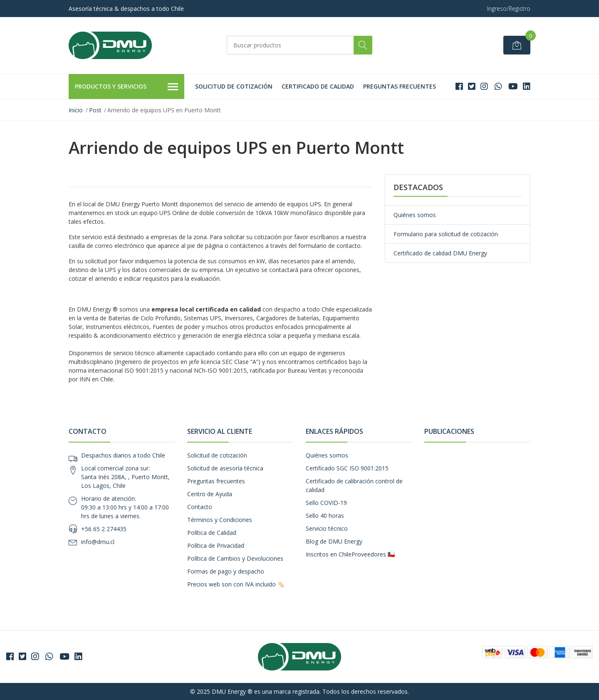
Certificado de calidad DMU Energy (440, 253)
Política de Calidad (212, 533)
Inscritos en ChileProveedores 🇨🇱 (350, 554)
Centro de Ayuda (210, 494)
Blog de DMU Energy (334, 541)
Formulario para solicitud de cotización (446, 234)
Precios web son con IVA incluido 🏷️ (236, 584)
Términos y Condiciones (220, 520)
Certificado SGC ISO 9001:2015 (347, 468)
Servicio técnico (327, 528)
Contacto (200, 507)
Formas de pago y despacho (226, 571)
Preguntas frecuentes (400, 86)
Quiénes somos (415, 215)
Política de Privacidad (216, 545)
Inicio (76, 110)
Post (95, 110)
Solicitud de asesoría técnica (225, 468)
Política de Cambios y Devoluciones (235, 558)
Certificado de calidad (318, 86)
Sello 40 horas (325, 516)
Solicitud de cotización (234, 86)
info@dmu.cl (98, 542)
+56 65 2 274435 (104, 529)
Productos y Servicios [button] (126, 87)
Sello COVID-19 (326, 503)
